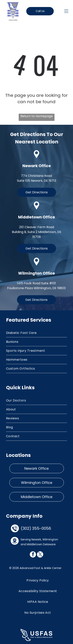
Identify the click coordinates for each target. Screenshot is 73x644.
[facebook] (33, 555)
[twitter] (40, 555)
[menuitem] (36, 333)
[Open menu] (66, 11)
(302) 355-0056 (36, 528)
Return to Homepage (37, 116)
